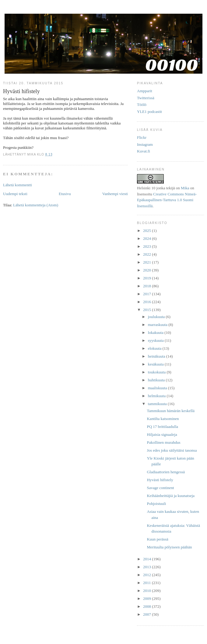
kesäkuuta (156, 364)
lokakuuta (156, 332)
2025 (147, 231)
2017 (147, 294)
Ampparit (145, 91)
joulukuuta (157, 317)
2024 (147, 238)
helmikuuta (157, 396)
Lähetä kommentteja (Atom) (36, 205)
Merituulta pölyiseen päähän (169, 547)
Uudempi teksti (15, 194)
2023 (147, 246)
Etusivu (65, 194)
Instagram (145, 144)
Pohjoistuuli (156, 504)
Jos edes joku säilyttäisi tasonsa (172, 450)
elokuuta (155, 348)
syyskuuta (156, 340)
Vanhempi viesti (115, 194)
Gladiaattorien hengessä (166, 472)
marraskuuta (158, 325)
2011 (147, 583)
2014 (147, 559)
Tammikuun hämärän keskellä (170, 411)
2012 (147, 575)
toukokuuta (157, 372)
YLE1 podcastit (149, 112)
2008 (147, 606)
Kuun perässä (157, 539)
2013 (147, 567)
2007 (147, 614)
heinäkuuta (157, 356)
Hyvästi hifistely (160, 480)
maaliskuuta (158, 388)
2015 (147, 310)
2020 (147, 270)
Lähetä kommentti (18, 185)
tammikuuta (158, 404)
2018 (147, 286)
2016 (147, 302)
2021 (147, 262)
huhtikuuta (157, 380)
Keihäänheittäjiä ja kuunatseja (171, 496)
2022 (147, 254)
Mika (185, 188)
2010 (147, 591)
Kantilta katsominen (163, 419)
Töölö (142, 105)
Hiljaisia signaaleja (162, 434)
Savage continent (160, 488)
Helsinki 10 (146, 188)
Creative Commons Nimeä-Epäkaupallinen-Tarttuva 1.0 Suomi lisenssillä (167, 200)
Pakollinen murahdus (163, 442)
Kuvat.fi (144, 151)
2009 (147, 598)
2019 (147, 278)
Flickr (142, 137)
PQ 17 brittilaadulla (162, 427)
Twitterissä (146, 98)
